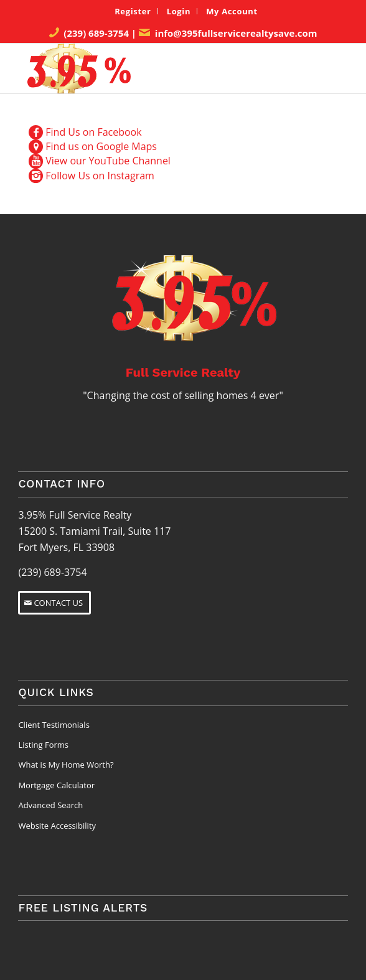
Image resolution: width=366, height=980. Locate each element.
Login (179, 11)
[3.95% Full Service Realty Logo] (152, 68)
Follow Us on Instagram (100, 176)
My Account (232, 11)
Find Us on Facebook (93, 132)
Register (133, 11)
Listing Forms (43, 745)
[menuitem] (133, 11)
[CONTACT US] (54, 603)
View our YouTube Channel (108, 161)
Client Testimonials (54, 725)
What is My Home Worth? (66, 765)
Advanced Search (50, 805)
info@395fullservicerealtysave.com (236, 33)
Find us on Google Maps (101, 146)
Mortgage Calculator (56, 785)
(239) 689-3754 (96, 33)
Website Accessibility (57, 826)
